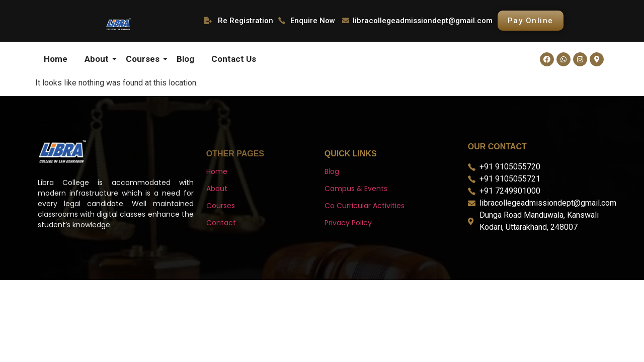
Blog (185, 59)
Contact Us (234, 59)
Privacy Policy (348, 223)
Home (56, 59)
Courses (144, 59)
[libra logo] (118, 24)
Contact (221, 223)
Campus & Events (356, 189)
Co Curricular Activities (365, 206)
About (98, 59)
